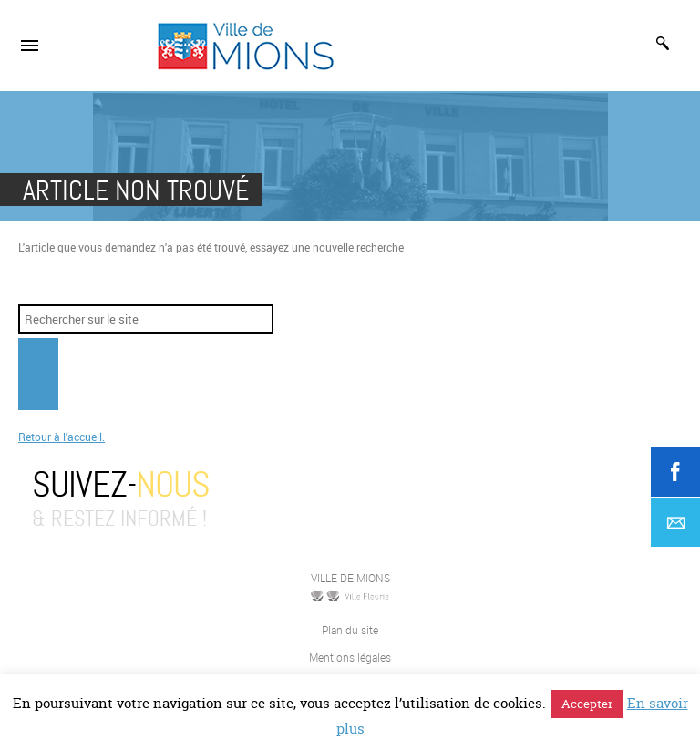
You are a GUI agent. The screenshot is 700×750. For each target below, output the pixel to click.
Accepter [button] (587, 704)
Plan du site (350, 630)
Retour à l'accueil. (62, 437)
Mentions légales (350, 657)
